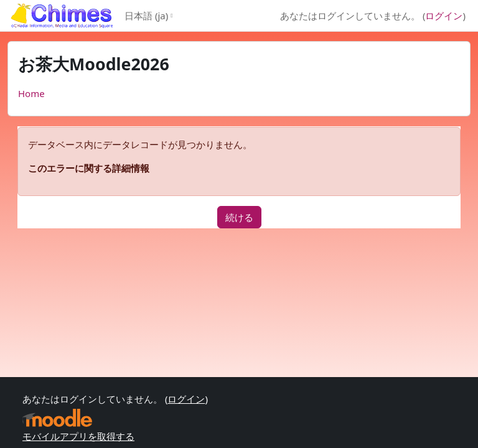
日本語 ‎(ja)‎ (146, 16)
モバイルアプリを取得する (78, 436)
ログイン (444, 16)
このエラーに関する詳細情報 (89, 168)
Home (31, 93)
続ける (239, 217)
